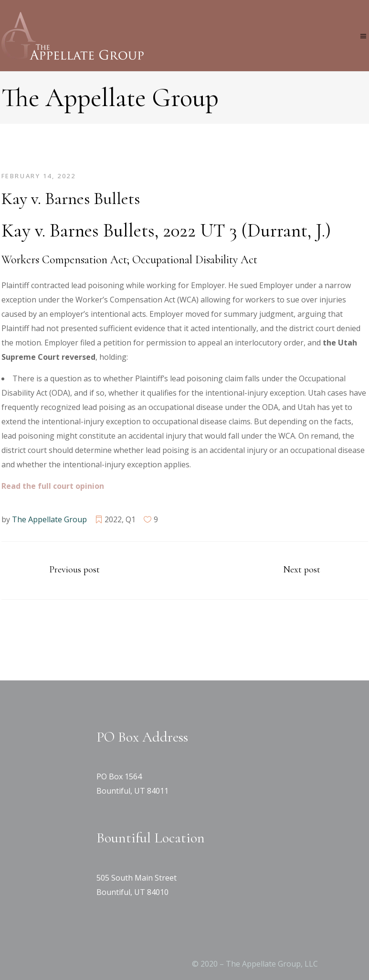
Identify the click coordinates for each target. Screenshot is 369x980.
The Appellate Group (49, 519)
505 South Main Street (137, 878)
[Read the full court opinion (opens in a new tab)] (53, 486)
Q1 (131, 519)
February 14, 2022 (39, 176)
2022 (113, 519)
